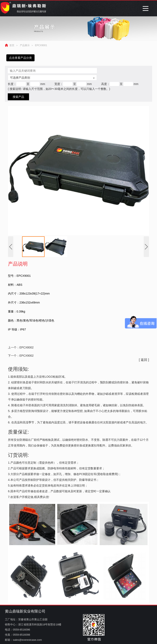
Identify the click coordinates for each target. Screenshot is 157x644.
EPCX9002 (26, 356)
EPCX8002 (26, 347)
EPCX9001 (41, 45)
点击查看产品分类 (20, 58)
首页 (12, 45)
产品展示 (25, 45)
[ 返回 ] (144, 360)
